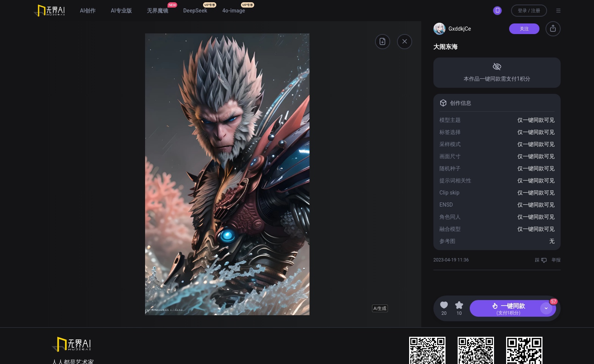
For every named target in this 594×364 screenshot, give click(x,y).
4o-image (234, 11)
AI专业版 (121, 11)
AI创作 (88, 11)
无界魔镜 (158, 11)
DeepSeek (195, 11)
